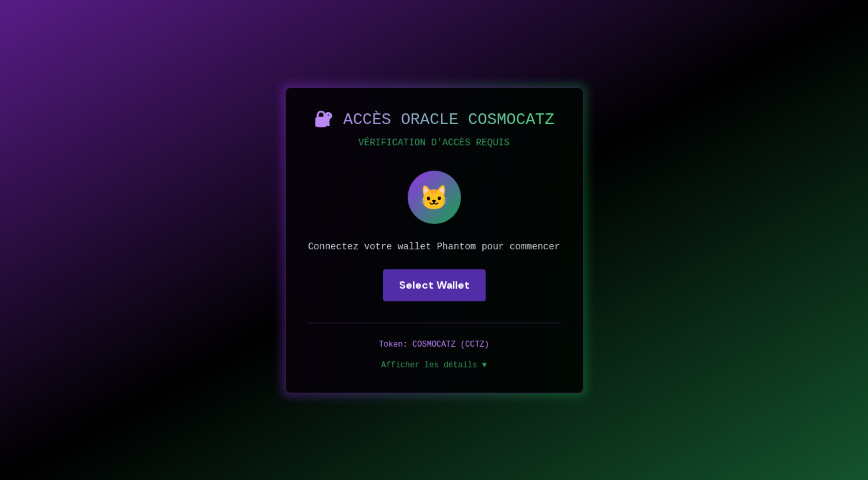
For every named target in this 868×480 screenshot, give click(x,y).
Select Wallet (434, 285)
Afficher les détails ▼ (434, 365)
